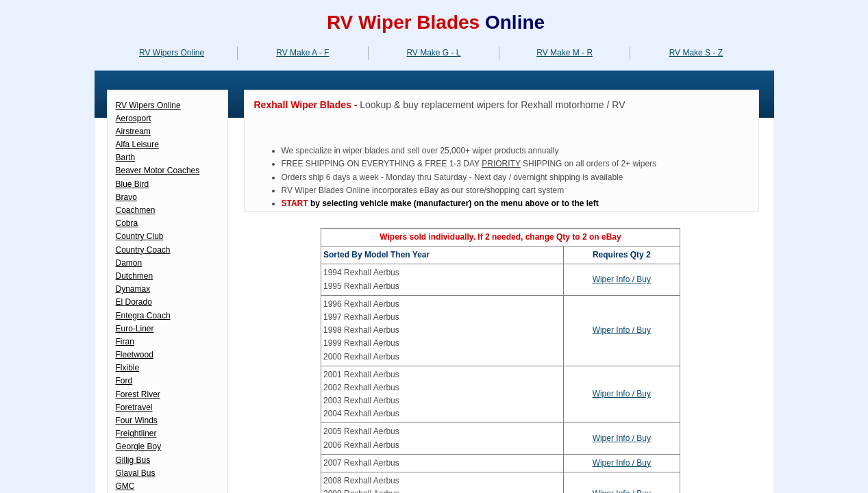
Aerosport (134, 118)
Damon (129, 263)
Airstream (133, 131)
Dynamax (133, 289)
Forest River (138, 394)
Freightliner (136, 433)
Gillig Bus (133, 460)
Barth (126, 157)
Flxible (128, 368)
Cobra (127, 223)
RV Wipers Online (172, 53)
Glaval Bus (136, 473)
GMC (125, 486)
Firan (125, 342)
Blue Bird (133, 184)
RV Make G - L (433, 53)
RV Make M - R (565, 53)
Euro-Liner (135, 329)
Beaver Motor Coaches (158, 170)
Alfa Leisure (137, 144)
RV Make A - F (302, 53)
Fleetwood (135, 355)
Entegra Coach (143, 316)
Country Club (140, 236)
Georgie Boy (139, 446)
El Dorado (134, 302)
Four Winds (137, 420)
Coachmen (136, 210)
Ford (124, 381)
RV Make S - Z (696, 53)
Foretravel (134, 407)
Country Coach (143, 250)
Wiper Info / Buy (622, 279)
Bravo (126, 197)
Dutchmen (135, 276)
